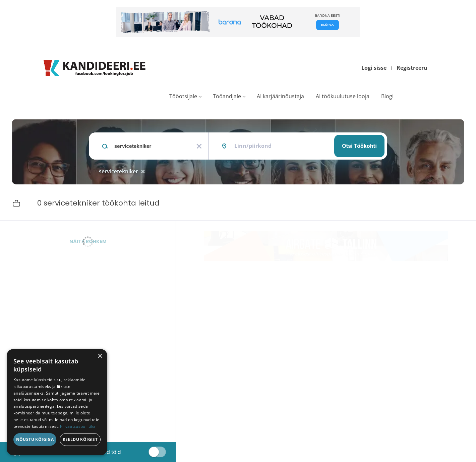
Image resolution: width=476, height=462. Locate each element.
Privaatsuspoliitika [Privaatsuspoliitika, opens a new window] (78, 426)
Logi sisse (374, 68)
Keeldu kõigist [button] (80, 439)
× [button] (100, 356)
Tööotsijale (183, 96)
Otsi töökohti (359, 146)
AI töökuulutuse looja (343, 96)
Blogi (387, 96)
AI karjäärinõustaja (280, 96)
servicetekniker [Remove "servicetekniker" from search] (118, 171)
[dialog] (57, 402)
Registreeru (412, 68)
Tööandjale (227, 96)
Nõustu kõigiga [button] (35, 439)
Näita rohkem (88, 241)
